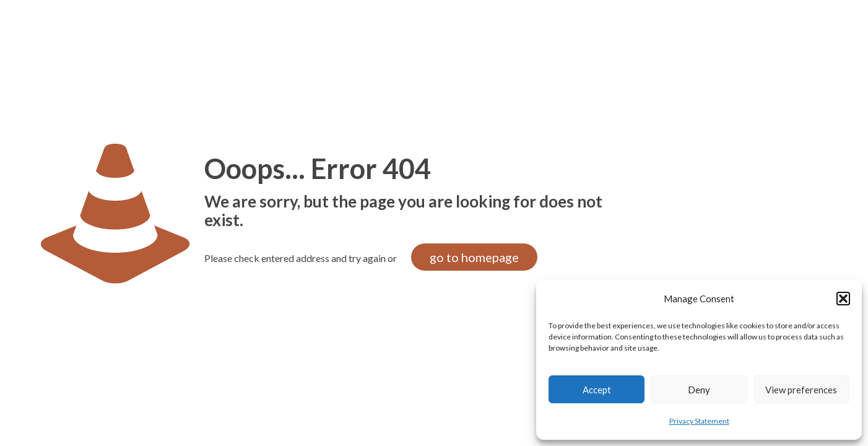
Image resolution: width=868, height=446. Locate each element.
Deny (699, 390)
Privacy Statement (699, 421)
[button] (843, 299)
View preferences (801, 390)
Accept (597, 390)
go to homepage (474, 257)
